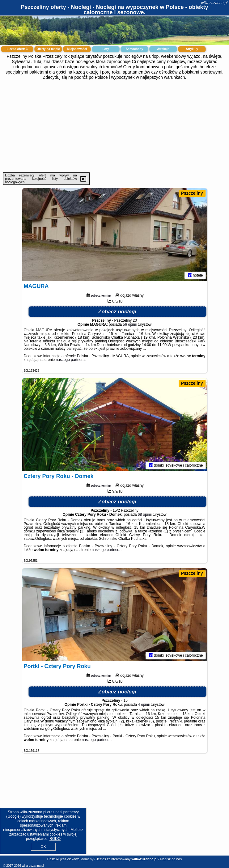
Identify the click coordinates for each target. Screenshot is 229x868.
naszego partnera (70, 360)
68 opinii (145, 514)
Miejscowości (77, 49)
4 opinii (144, 705)
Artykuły (192, 49)
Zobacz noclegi (117, 312)
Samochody (135, 49)
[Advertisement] (114, 126)
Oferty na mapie (48, 49)
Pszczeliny (192, 193)
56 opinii (130, 324)
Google (13, 816)
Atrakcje (163, 49)
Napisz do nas (171, 859)
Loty (106, 49)
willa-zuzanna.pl (214, 3)
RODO (55, 839)
